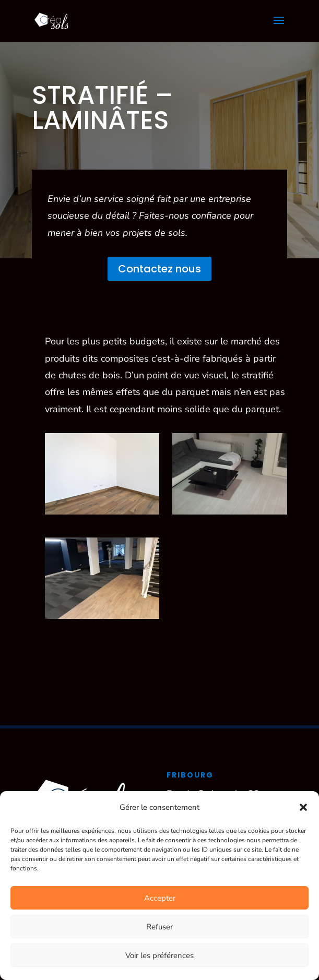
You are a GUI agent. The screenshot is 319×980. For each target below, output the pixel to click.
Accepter (160, 898)
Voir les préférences (159, 955)
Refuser (159, 927)
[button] (303, 807)
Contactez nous (159, 269)
